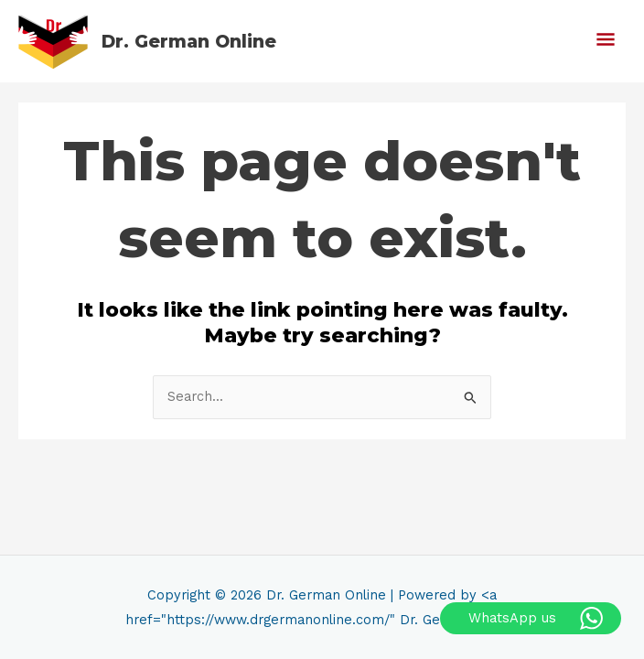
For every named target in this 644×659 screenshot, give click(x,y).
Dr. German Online (189, 41)
